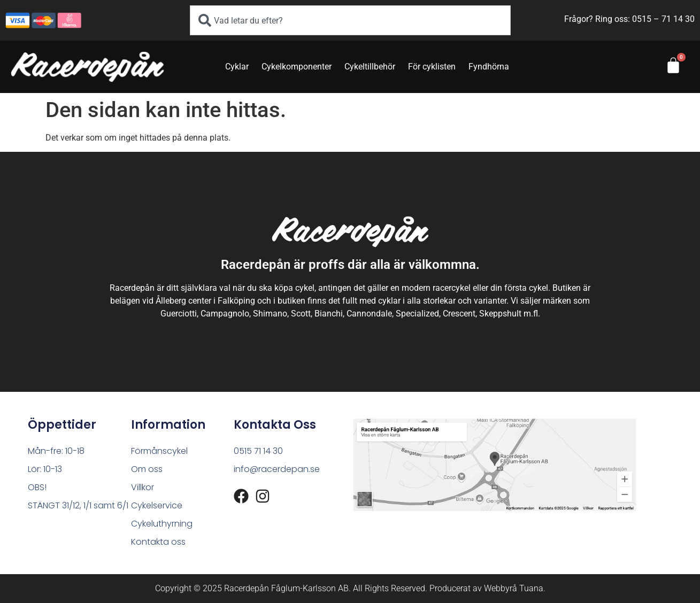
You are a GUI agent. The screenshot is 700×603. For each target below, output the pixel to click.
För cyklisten (432, 67)
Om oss (147, 469)
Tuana (531, 588)
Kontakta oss (158, 542)
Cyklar (237, 67)
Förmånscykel (159, 451)
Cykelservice (157, 505)
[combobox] (350, 20)
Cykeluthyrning (162, 524)
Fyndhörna (489, 67)
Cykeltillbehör (370, 67)
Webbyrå (501, 588)
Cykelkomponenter (297, 67)
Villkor (143, 487)
